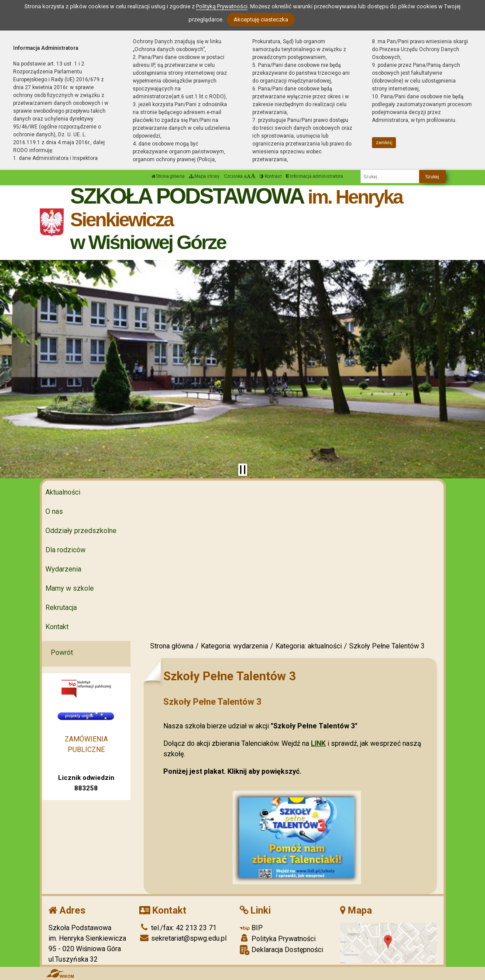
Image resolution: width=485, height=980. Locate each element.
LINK (318, 743)
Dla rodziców (65, 550)
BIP (251, 928)
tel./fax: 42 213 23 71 (178, 928)
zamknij (384, 143)
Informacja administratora (315, 176)
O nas (54, 511)
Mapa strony (204, 176)
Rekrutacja (61, 608)
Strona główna (168, 176)
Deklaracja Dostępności (281, 950)
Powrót (62, 653)
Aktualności (63, 492)
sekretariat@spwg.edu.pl (183, 938)
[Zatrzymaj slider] (243, 470)
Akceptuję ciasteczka (261, 19)
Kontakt (57, 627)
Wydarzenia (63, 569)
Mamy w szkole (70, 588)
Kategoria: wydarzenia (234, 646)
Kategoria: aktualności (309, 646)
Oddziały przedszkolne (81, 531)
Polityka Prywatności (278, 938)
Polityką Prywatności (222, 6)
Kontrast (271, 176)
